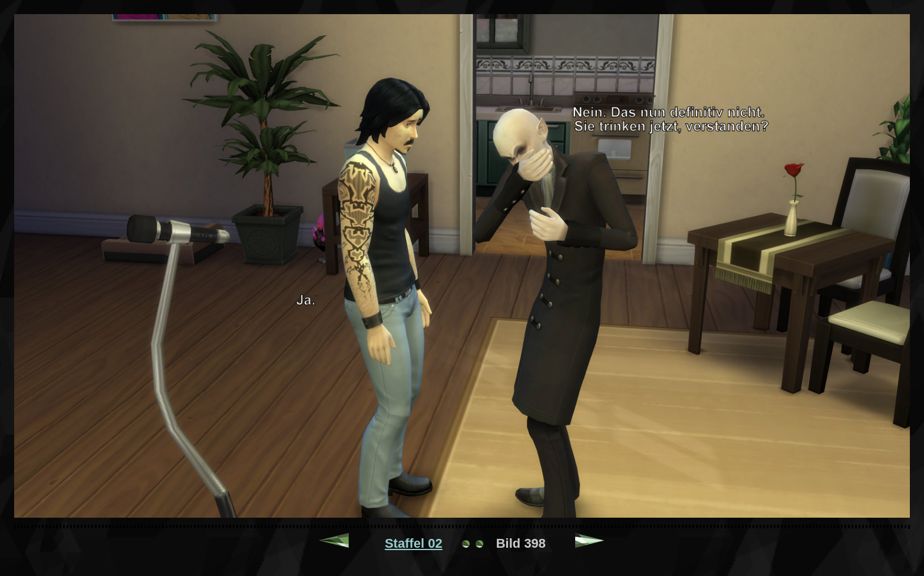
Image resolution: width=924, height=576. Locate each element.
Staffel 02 (414, 543)
